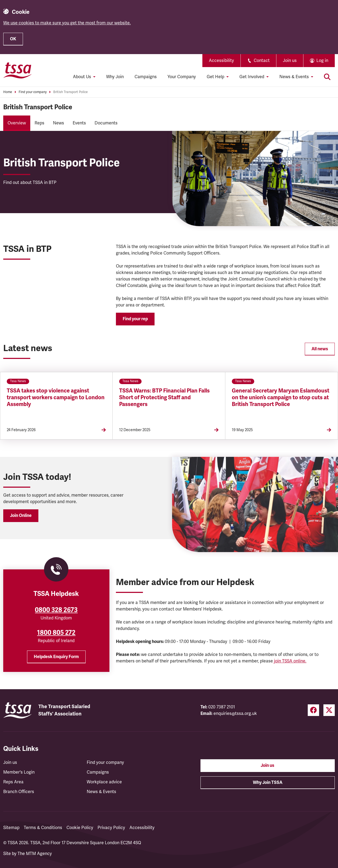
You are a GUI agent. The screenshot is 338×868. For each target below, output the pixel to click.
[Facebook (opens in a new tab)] (313, 710)
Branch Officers (19, 792)
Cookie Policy (80, 828)
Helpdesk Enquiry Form (56, 657)
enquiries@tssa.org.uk (235, 714)
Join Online (21, 516)
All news (320, 349)
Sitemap (11, 828)
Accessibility (221, 61)
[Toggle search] (327, 77)
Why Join (115, 77)
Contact (258, 61)
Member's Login (19, 772)
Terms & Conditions (43, 828)
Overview (17, 123)
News (58, 123)
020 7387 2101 (222, 707)
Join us (290, 61)
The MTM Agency (35, 854)
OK (13, 39)
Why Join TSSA (268, 783)
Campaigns (146, 77)
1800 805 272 (56, 633)
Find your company (33, 92)
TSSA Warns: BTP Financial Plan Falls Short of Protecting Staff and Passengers (164, 397)
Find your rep (135, 319)
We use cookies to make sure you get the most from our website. (67, 23)
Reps (39, 123)
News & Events (101, 792)
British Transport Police (71, 92)
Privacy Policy (111, 828)
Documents (106, 123)
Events (79, 123)
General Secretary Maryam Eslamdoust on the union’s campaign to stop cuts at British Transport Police (281, 397)
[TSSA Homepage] (18, 70)
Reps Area (13, 782)
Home (8, 92)
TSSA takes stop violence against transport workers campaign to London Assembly (56, 397)
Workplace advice (104, 782)
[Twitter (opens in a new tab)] (329, 710)
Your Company (182, 77)
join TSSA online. (290, 661)
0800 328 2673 (56, 610)
